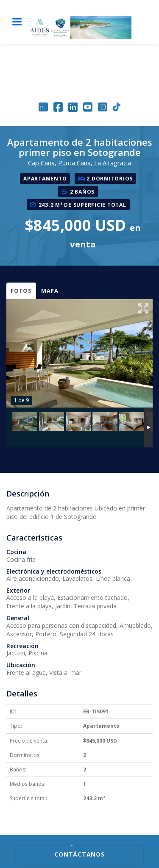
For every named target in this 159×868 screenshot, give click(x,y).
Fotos (21, 291)
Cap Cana (41, 163)
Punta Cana (74, 163)
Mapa (50, 291)
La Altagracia (113, 163)
